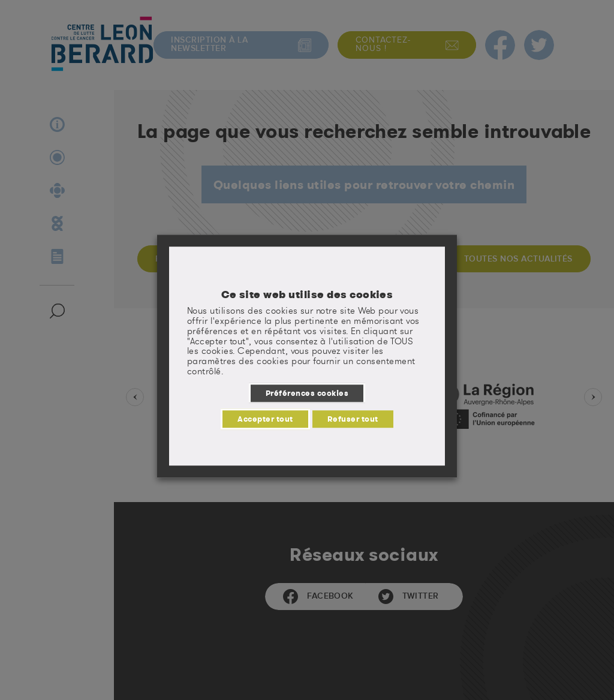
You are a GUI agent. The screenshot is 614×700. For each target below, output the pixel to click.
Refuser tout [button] (353, 419)
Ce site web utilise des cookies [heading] (307, 295)
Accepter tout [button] (265, 419)
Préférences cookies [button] (307, 393)
